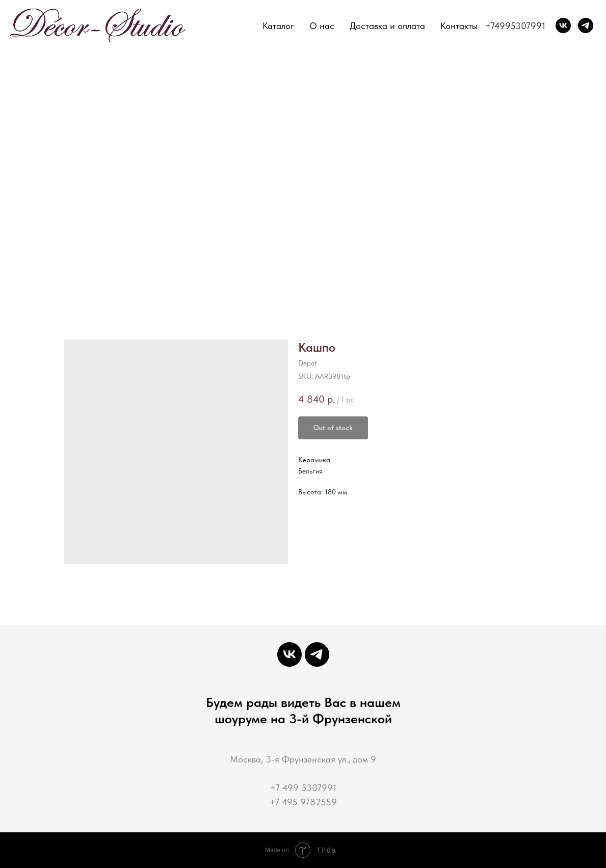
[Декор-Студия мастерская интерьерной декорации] (563, 25)
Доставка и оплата (387, 26)
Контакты (459, 26)
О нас (322, 26)
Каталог (278, 26)
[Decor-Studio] (586, 25)
